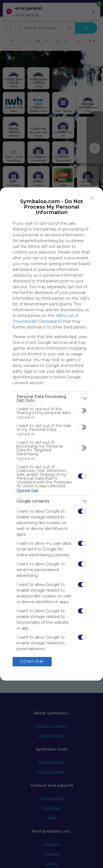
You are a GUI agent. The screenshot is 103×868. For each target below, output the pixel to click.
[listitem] (51, 398)
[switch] (82, 411)
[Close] (92, 198)
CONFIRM (32, 662)
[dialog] (51, 434)
